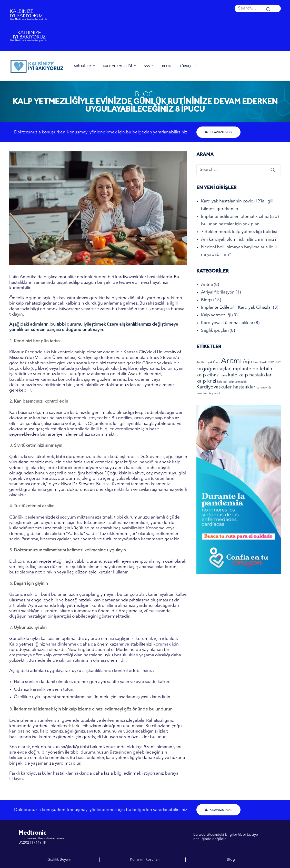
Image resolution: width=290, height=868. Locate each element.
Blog (167, 66)
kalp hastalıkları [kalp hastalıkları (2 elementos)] (256, 375)
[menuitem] (258, 8)
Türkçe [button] (188, 66)
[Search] (258, 8)
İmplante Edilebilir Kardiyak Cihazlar (237, 308)
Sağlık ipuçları (215, 331)
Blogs (207, 300)
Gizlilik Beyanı (59, 860)
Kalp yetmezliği (216, 315)
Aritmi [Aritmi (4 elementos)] (231, 361)
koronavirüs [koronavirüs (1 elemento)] (264, 388)
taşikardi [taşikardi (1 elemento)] (215, 393)
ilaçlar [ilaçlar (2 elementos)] (224, 369)
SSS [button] (149, 66)
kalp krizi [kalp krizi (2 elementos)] (206, 381)
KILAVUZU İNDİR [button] (218, 132)
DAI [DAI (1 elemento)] (199, 370)
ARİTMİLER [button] (84, 66)
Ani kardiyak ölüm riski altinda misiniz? (239, 240)
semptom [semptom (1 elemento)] (202, 393)
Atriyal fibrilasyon (218, 292)
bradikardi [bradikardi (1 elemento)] (260, 362)
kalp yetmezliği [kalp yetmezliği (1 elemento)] (238, 382)
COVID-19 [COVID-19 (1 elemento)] (274, 362)
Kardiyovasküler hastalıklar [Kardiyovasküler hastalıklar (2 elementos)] (226, 387)
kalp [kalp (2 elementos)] (233, 375)
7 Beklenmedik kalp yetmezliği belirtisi (239, 232)
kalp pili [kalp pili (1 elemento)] (222, 382)
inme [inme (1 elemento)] (224, 376)
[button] (258, 8)
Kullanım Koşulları (145, 860)
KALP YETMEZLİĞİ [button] (119, 66)
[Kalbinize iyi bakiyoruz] (37, 66)
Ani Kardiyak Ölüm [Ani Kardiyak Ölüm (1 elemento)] (208, 362)
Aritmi (207, 285)
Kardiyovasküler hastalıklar (227, 323)
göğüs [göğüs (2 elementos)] (209, 369)
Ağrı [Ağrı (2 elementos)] (248, 362)
